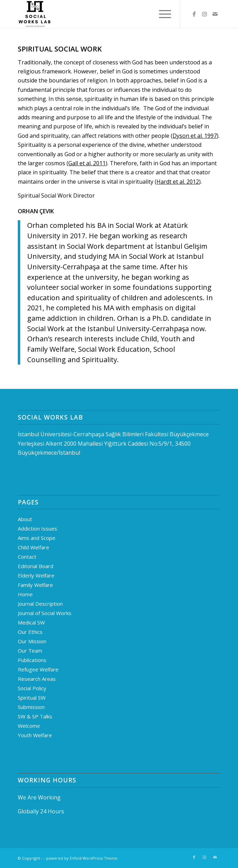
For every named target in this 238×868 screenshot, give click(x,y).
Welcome (29, 726)
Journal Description (40, 604)
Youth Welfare (35, 735)
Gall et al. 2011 (87, 163)
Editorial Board (36, 566)
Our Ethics (30, 632)
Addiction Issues (37, 528)
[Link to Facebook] (194, 14)
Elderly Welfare (36, 575)
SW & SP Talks (35, 716)
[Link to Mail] (215, 14)
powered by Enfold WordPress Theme (82, 858)
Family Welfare (35, 585)
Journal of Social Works (45, 613)
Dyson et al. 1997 (195, 136)
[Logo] (99, 14)
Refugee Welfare (38, 669)
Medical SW (31, 622)
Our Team (30, 651)
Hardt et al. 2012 (178, 182)
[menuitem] (162, 14)
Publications (32, 660)
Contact (27, 557)
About (25, 519)
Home (25, 594)
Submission (31, 707)
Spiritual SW (32, 698)
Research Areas (37, 679)
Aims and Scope (37, 538)
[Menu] (162, 14)
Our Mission (32, 641)
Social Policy (32, 688)
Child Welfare (33, 547)
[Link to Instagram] (205, 14)
